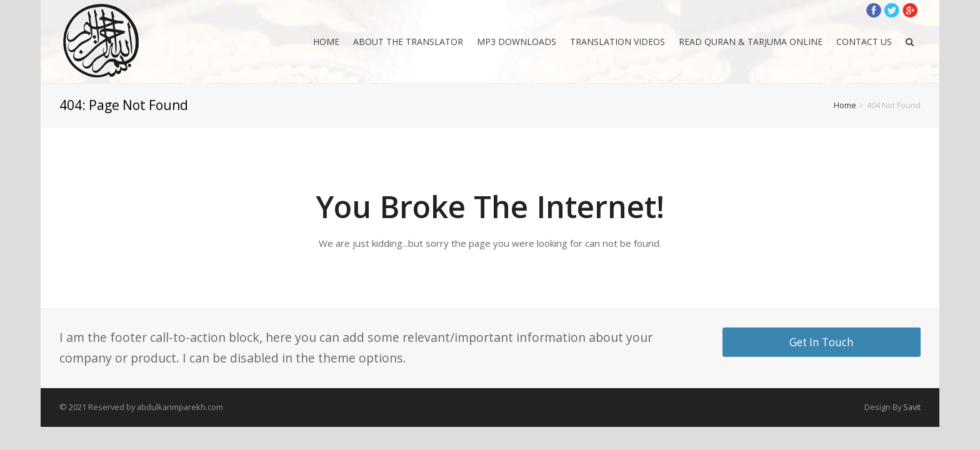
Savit (912, 407)
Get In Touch (822, 342)
